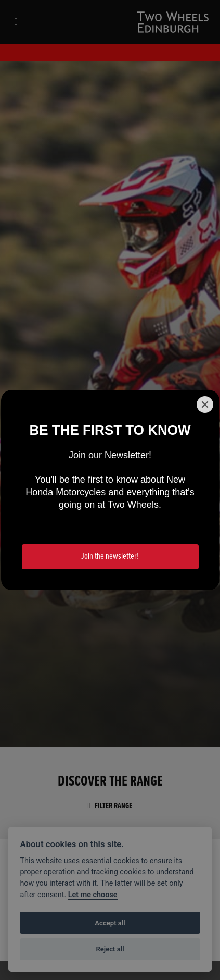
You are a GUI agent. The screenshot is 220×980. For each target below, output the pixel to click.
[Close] (205, 405)
